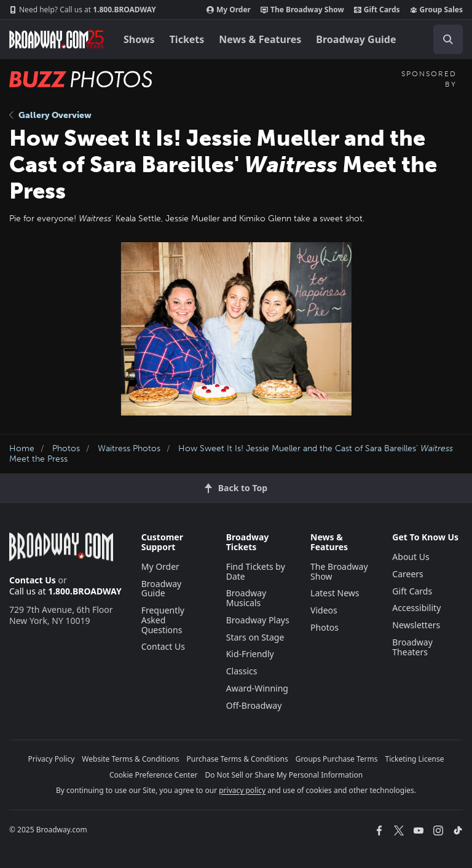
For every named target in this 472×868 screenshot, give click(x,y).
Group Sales (436, 10)
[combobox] (443, 39)
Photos (66, 448)
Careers (407, 574)
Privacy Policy (52, 759)
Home (22, 448)
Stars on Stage (255, 637)
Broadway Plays (258, 620)
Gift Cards (377, 10)
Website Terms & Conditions (130, 759)
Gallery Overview (50, 115)
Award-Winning (257, 688)
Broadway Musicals (246, 598)
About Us (411, 557)
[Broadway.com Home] (57, 39)
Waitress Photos (129, 448)
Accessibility (416, 608)
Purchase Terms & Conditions (238, 759)
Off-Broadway (254, 705)
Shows (139, 39)
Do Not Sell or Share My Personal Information (284, 775)
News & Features (260, 39)
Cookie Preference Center (154, 775)
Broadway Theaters (412, 647)
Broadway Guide (356, 39)
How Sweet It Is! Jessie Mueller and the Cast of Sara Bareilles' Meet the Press (231, 454)
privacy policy (242, 790)
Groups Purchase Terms (337, 759)
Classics (242, 671)
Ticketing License (415, 759)
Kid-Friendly (250, 654)
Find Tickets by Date (256, 571)
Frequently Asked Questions (163, 620)
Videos (324, 610)
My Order (229, 10)
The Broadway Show (302, 10)
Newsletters (416, 625)
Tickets (187, 39)
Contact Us (33, 580)
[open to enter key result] (448, 39)
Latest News (335, 593)
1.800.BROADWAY (83, 10)
